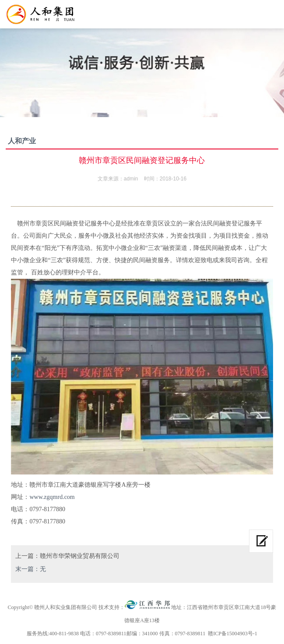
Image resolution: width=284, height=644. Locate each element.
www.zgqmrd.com (52, 497)
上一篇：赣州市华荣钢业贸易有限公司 (67, 556)
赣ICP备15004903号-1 (233, 634)
